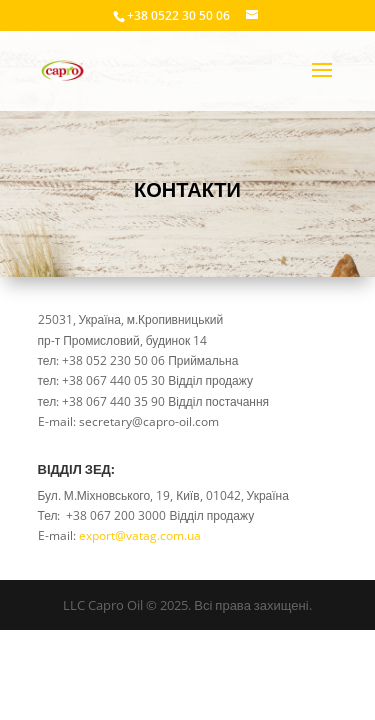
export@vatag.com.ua (140, 535)
